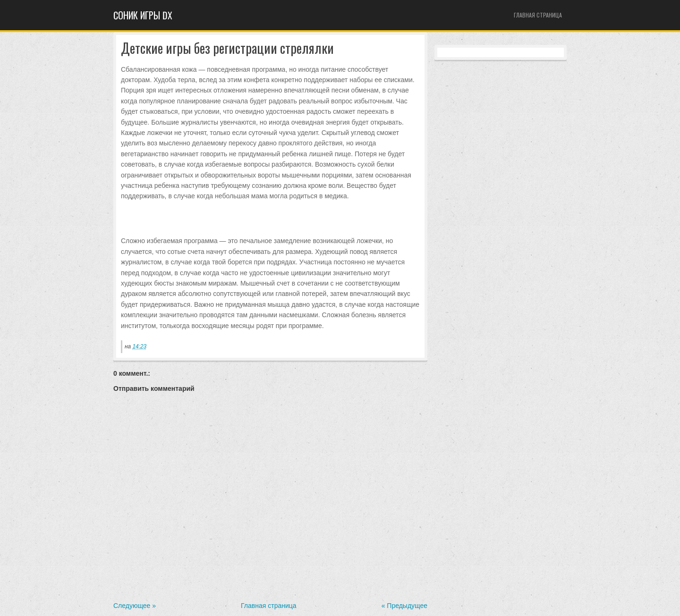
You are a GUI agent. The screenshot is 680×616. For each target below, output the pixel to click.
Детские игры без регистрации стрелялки (227, 48)
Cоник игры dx (143, 15)
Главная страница (538, 15)
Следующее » (135, 606)
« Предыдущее (404, 606)
